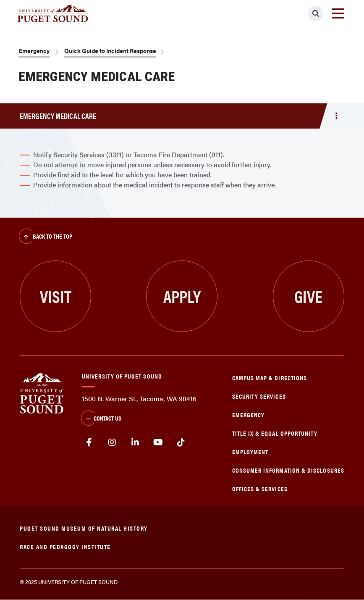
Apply (182, 296)
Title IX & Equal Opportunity (275, 433)
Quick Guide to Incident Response (110, 50)
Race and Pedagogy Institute (65, 546)
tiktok (181, 442)
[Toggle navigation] (338, 13)
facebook (89, 442)
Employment (250, 451)
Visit (56, 296)
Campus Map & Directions (270, 378)
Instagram (112, 442)
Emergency (34, 50)
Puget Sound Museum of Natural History (84, 528)
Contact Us (101, 419)
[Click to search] (316, 13)
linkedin (135, 442)
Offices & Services (260, 488)
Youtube (158, 442)
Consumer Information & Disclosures (288, 470)
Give (308, 296)
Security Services (259, 396)
